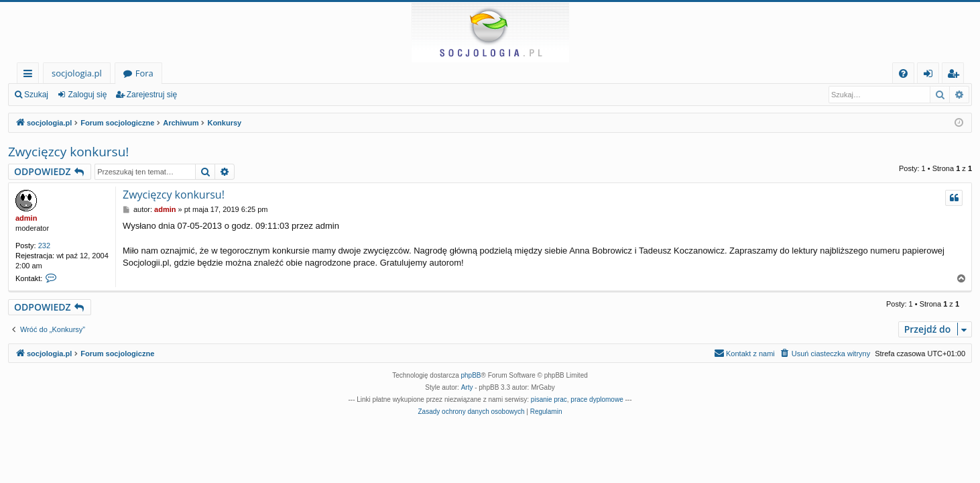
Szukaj (36, 95)
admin (26, 218)
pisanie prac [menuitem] (549, 399)
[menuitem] (903, 73)
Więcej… (30, 75)
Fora (144, 73)
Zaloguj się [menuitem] (931, 75)
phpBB (471, 375)
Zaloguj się (87, 95)
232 (44, 246)
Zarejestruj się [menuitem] (957, 75)
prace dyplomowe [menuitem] (597, 399)
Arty (467, 387)
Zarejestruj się (152, 95)
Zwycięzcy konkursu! (68, 152)
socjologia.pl (77, 73)
